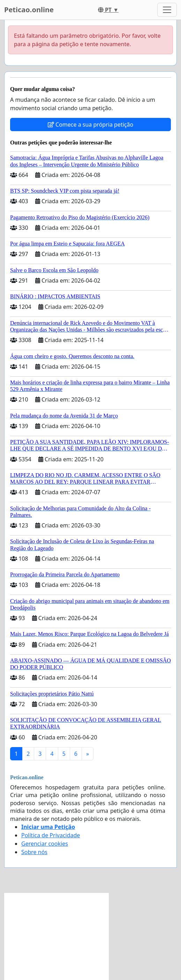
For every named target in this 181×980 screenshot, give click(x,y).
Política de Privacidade (51, 835)
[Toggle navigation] (167, 10)
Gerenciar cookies (45, 844)
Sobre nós (34, 852)
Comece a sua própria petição (90, 125)
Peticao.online (29, 10)
